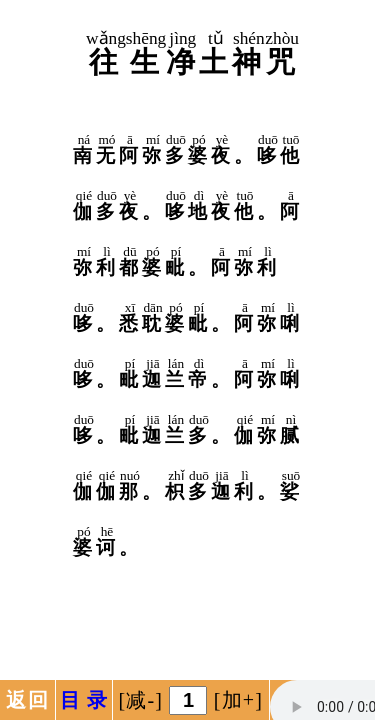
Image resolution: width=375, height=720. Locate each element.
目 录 (84, 700)
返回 (27, 700)
